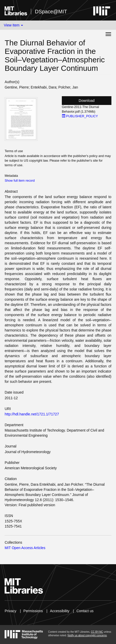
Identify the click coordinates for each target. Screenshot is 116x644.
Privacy (10, 611)
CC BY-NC (97, 632)
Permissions (33, 611)
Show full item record (20, 181)
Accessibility (60, 611)
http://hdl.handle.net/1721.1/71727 (32, 414)
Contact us (85, 611)
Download (87, 101)
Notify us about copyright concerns (87, 635)
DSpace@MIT (51, 12)
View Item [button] (13, 25)
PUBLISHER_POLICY (80, 116)
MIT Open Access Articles (25, 548)
